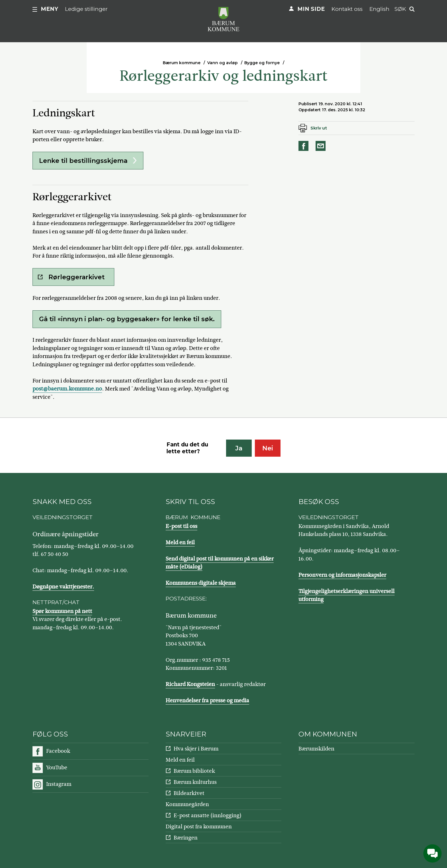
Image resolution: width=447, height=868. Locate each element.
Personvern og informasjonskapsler (342, 575)
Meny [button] (49, 9)
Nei (268, 448)
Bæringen (186, 838)
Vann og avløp (223, 63)
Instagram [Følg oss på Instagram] (59, 784)
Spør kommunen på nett (62, 611)
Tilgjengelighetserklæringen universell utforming (347, 595)
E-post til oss (181, 526)
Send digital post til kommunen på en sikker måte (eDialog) (220, 563)
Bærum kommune (182, 63)
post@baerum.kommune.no (67, 389)
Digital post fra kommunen (199, 826)
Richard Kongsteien (190, 684)
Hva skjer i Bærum (196, 749)
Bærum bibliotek (194, 771)
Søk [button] (400, 9)
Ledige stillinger (86, 9)
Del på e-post (322, 146)
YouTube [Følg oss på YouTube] (57, 767)
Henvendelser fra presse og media (207, 700)
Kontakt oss (347, 9)
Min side (311, 9)
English (379, 9)
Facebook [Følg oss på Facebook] (58, 751)
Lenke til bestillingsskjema (83, 161)
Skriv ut (319, 128)
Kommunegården (187, 804)
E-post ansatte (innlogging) (208, 815)
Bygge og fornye (262, 63)
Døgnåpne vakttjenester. (63, 587)
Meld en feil (180, 542)
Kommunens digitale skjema (201, 583)
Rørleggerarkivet (77, 277)
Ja (239, 448)
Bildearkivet (189, 793)
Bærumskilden (316, 749)
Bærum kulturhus (195, 782)
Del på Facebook (304, 146)
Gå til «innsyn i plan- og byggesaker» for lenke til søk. (127, 319)
